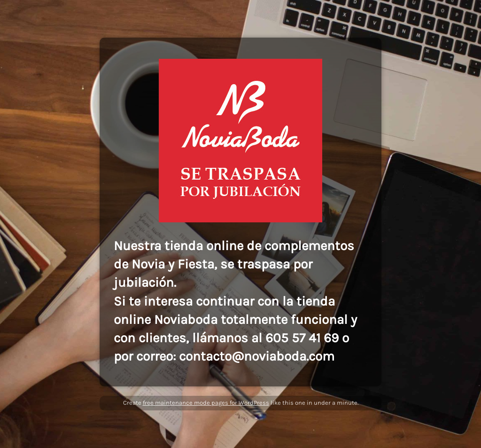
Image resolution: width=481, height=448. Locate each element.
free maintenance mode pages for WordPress (206, 403)
